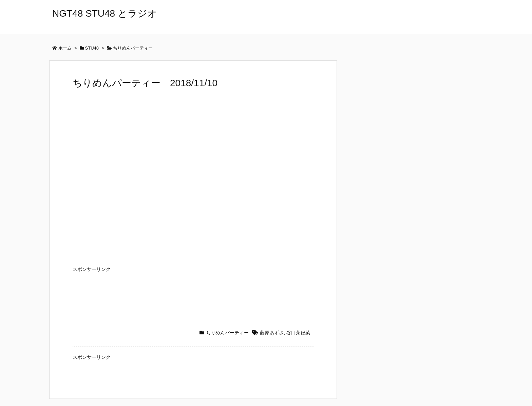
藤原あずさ (272, 333)
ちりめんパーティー (227, 333)
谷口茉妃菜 (298, 333)
